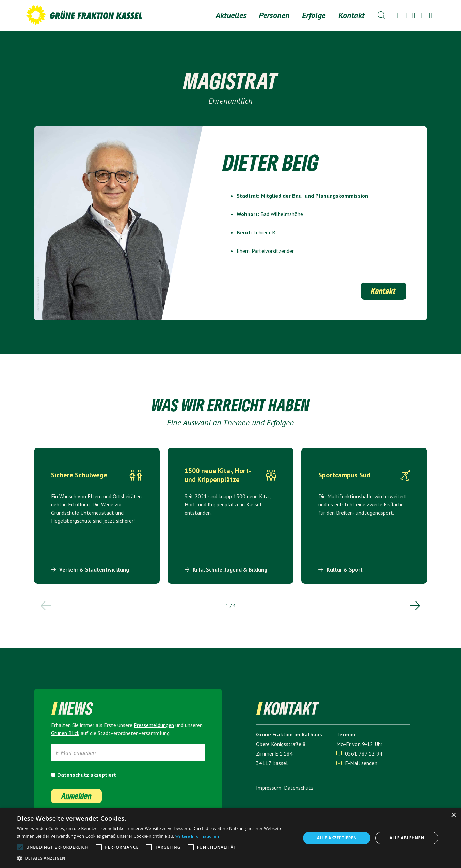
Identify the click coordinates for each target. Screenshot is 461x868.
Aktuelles (231, 15)
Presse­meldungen (154, 725)
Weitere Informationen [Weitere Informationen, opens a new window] (197, 836)
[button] (274, 15)
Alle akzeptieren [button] (337, 838)
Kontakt (352, 15)
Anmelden (76, 796)
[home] (84, 15)
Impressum (269, 788)
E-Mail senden (357, 763)
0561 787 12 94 (364, 753)
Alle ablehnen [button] (407, 838)
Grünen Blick (65, 733)
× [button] (453, 815)
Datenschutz (73, 775)
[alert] (230, 838)
